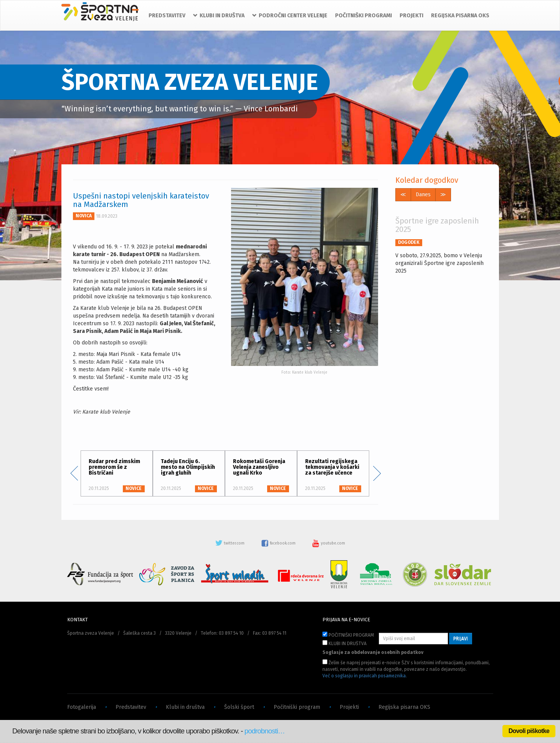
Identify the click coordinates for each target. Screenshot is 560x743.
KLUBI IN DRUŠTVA (344, 643)
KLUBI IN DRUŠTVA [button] (219, 16)
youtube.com (329, 543)
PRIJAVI (461, 639)
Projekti (349, 707)
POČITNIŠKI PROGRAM (348, 635)
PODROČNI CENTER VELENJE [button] (290, 16)
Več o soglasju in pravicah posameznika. (365, 676)
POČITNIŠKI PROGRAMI (363, 16)
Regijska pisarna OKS (404, 707)
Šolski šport (239, 707)
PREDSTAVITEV (167, 16)
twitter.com (230, 543)
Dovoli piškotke (529, 731)
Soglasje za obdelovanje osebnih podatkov (373, 652)
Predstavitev (131, 707)
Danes (423, 194)
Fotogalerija (82, 707)
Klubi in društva (185, 707)
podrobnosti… (265, 731)
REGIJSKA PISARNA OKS (460, 16)
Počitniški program (297, 707)
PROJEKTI (411, 16)
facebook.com (279, 543)
